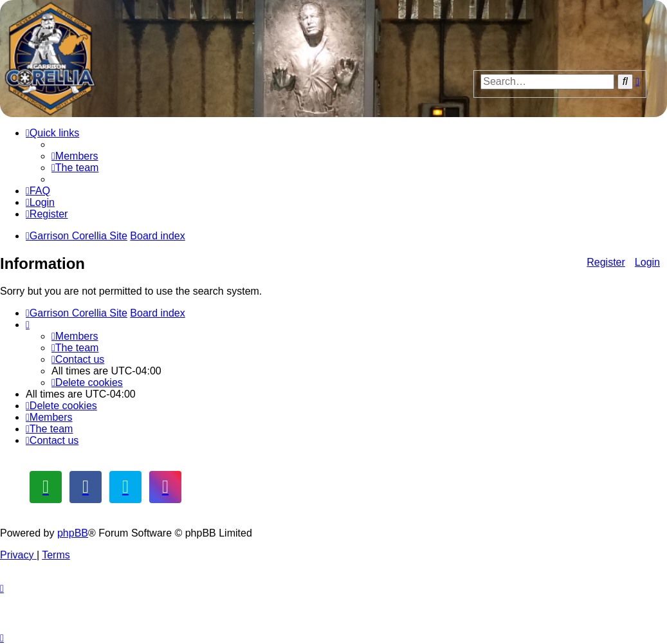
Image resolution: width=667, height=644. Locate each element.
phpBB (73, 533)
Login (647, 262)
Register (606, 262)
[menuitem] (75, 156)
